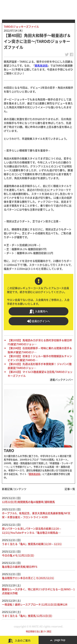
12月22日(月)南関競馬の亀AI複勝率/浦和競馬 (28, 502)
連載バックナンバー (62, 380)
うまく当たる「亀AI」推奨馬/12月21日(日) (27, 616)
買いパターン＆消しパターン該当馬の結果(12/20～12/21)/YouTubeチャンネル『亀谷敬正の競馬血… (32, 531)
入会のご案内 (19, 640)
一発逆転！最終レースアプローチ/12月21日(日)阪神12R (35, 604)
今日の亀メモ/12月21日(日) (18, 555)
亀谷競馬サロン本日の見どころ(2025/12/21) (28, 578)
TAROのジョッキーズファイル (21, 27)
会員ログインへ (39, 321)
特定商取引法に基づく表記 (39, 631)
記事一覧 (70, 489)
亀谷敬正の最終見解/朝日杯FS (20, 567)
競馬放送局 (41, 65)
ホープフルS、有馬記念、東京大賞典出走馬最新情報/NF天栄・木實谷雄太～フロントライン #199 (36, 515)
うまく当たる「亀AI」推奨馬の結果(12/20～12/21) (32, 544)
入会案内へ (39, 311)
